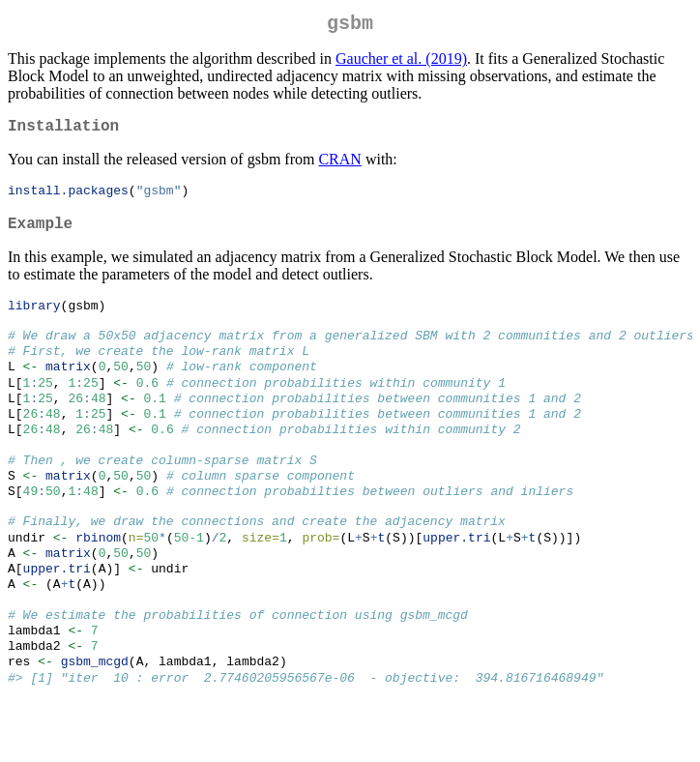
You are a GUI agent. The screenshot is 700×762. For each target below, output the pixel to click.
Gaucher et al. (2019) (401, 62)
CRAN (339, 167)
